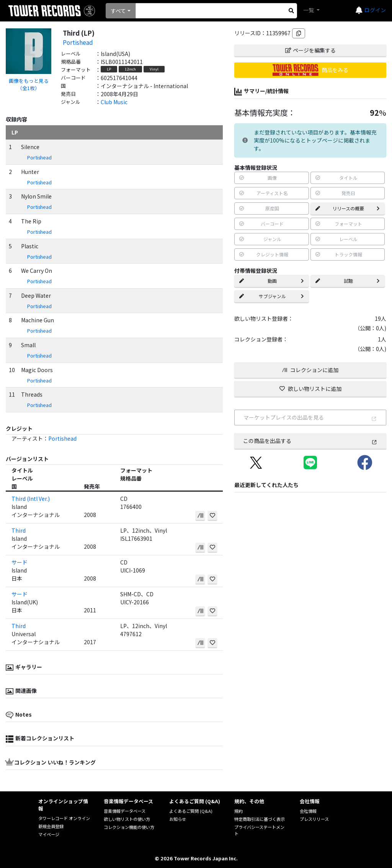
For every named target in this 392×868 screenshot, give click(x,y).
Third (19, 530)
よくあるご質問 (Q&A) (191, 811)
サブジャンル (271, 296)
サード (20, 562)
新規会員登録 (51, 826)
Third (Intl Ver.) (31, 499)
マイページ (49, 834)
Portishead (78, 42)
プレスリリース (314, 819)
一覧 (309, 10)
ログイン (375, 10)
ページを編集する (310, 50)
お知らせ (178, 819)
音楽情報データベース (125, 811)
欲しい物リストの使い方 (127, 819)
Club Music (114, 102)
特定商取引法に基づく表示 (260, 819)
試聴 (348, 281)
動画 (271, 281)
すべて (118, 11)
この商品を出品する (310, 441)
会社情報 (308, 811)
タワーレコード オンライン (64, 818)
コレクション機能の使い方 (129, 827)
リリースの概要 (348, 208)
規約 (238, 811)
